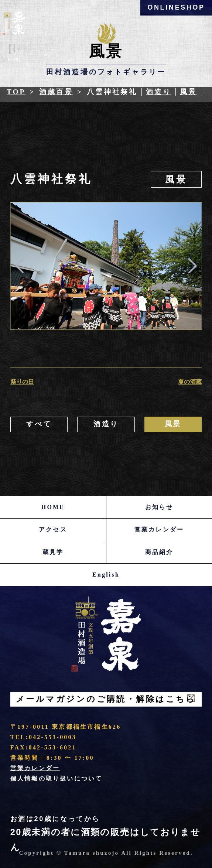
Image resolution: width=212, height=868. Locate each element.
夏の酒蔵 (190, 382)
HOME (53, 507)
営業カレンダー (159, 529)
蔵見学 (53, 552)
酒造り (159, 92)
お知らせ (159, 507)
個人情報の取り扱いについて (57, 778)
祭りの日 (22, 382)
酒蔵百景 (56, 92)
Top (16, 92)
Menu (14, 54)
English (106, 575)
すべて (39, 424)
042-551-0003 (53, 737)
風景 (188, 92)
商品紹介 (159, 552)
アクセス (53, 529)
